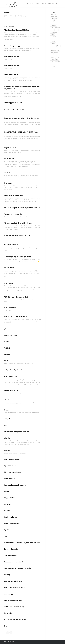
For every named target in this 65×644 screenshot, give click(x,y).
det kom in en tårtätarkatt (14, 581)
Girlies (7, 491)
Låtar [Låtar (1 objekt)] (57, 30)
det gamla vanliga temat (13, 370)
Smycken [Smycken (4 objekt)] (56, 53)
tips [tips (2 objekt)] (57, 59)
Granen (7, 450)
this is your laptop (11, 517)
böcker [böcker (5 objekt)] (57, 19)
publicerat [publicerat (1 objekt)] (53, 44)
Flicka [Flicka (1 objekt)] (56, 21)
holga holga (8, 613)
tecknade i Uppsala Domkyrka (15, 485)
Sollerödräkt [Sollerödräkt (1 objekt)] (53, 55)
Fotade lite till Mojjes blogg (14, 109)
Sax (6, 536)
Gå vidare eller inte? (11, 244)
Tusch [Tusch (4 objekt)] (52, 62)
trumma (7, 511)
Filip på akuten (9, 498)
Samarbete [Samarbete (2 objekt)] (53, 46)
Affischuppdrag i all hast (13, 103)
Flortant (7, 342)
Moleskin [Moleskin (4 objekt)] (53, 35)
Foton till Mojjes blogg (12, 46)
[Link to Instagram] (59, 642)
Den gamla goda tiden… (13, 459)
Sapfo (6, 399)
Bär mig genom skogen (12, 472)
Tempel (7, 419)
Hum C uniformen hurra (13, 523)
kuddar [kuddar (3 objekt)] (52, 30)
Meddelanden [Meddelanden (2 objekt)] (54, 32)
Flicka (6, 626)
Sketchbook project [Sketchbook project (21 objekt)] (55, 50)
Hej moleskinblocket (12, 56)
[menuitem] (31, 4)
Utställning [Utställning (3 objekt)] (57, 62)
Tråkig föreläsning (11, 555)
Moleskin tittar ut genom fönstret (17, 432)
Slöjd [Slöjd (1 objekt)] (52, 53)
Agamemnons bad (11, 376)
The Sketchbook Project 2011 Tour (17, 30)
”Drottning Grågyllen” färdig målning (17, 257)
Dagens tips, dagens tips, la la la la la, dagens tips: (22, 118)
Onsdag (7, 575)
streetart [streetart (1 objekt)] (58, 57)
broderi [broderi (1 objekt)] (52, 19)
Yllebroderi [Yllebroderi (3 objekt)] (53, 64)
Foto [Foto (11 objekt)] (52, 23)
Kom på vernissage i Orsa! (14, 195)
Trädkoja (7, 348)
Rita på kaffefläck (11, 335)
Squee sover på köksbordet (14, 562)
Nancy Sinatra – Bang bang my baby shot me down (22, 543)
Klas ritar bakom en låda (13, 600)
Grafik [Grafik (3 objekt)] (55, 23)
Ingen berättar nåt (11, 549)
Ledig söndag (9, 158)
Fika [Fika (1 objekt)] (52, 21)
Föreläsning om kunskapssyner (15, 619)
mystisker (8, 504)
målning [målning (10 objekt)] (53, 39)
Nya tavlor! (8, 183)
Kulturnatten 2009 (11, 390)
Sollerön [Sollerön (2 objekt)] (52, 57)
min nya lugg (9, 594)
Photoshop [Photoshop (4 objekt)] (53, 41)
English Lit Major (10, 148)
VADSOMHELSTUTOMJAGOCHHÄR (18, 568)
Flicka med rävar (10, 308)
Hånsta (7, 410)
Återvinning (8, 283)
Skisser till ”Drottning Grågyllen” (16, 316)
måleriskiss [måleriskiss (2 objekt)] (53, 37)
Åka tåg (7, 438)
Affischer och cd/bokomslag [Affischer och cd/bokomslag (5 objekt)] (54, 16)
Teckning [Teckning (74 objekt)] (53, 59)
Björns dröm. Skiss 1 (11, 466)
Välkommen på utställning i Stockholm (18, 223)
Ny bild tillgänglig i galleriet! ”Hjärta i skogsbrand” (22, 208)
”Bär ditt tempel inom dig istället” (16, 297)
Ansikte (7, 354)
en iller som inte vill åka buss (14, 587)
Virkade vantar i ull (11, 74)
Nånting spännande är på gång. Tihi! (17, 235)
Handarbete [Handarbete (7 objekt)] (53, 25)
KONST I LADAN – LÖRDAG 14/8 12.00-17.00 (21, 132)
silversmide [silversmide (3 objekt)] (53, 48)
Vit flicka (7, 361)
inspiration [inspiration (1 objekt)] (57, 28)
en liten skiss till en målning (14, 607)
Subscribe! (8, 172)
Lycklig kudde (9, 267)
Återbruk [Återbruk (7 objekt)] (53, 66)
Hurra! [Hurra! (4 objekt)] (52, 28)
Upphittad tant (10, 479)
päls (6, 329)
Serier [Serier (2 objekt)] (59, 46)
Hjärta (7, 530)
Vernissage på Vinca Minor (14, 214)
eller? (6, 425)
